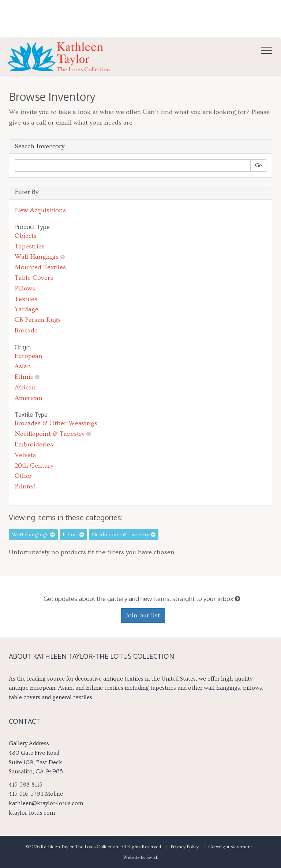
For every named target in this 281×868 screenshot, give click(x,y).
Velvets (25, 455)
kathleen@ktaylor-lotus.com (46, 803)
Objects (26, 236)
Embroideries (34, 444)
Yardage (27, 309)
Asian (23, 366)
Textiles (26, 299)
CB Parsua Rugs (38, 320)
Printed (25, 486)
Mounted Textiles (40, 267)
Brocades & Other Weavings (56, 423)
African (25, 387)
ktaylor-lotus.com (32, 813)
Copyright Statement (230, 847)
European (29, 356)
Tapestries (30, 246)
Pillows (25, 288)
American (29, 398)
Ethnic (24, 377)
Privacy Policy (185, 847)
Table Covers (34, 278)
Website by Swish (141, 857)
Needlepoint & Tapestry (50, 434)
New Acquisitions (40, 210)
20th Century (34, 466)
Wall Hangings (37, 257)
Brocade (26, 330)
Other (23, 476)
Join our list (143, 615)
